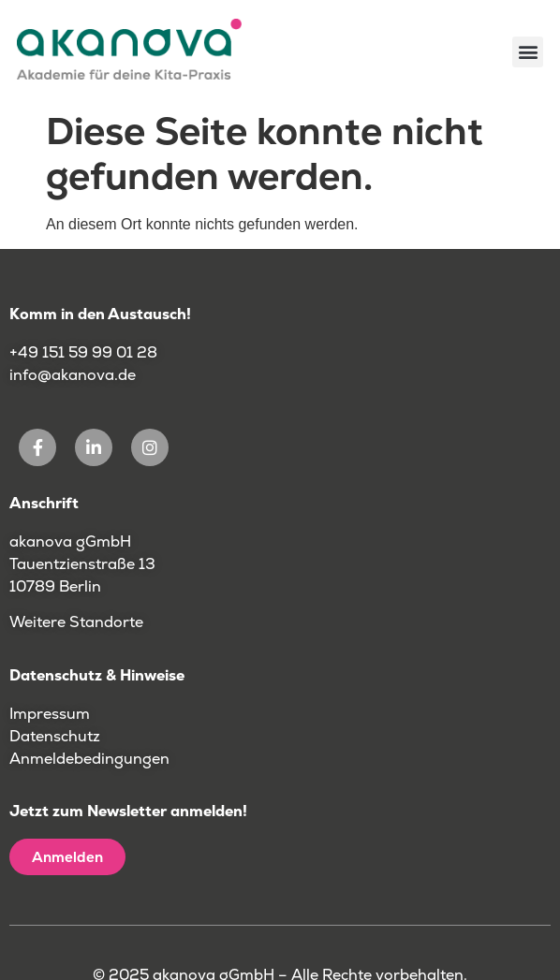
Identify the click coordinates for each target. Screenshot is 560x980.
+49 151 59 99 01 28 (85, 352)
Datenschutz (55, 736)
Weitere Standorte (76, 622)
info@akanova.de (73, 375)
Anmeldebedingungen (89, 759)
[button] (528, 52)
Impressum (50, 714)
